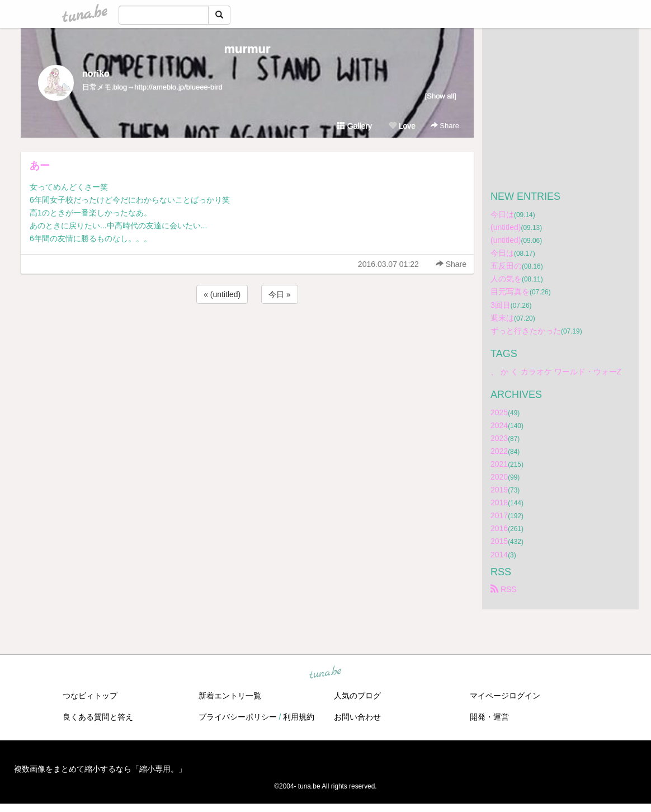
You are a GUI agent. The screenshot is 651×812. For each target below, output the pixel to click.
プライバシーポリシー (238, 717)
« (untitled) (222, 294)
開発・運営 (489, 717)
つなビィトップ (90, 696)
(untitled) (506, 227)
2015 (499, 541)
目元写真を (510, 292)
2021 (499, 464)
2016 (499, 528)
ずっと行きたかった (526, 331)
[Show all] (441, 96)
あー (40, 166)
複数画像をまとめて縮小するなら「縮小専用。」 (100, 769)
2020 (499, 477)
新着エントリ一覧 (230, 696)
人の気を (506, 279)
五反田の (506, 266)
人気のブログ (357, 696)
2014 (499, 555)
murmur (247, 49)
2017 (499, 515)
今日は (502, 214)
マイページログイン (505, 696)
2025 (499, 412)
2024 (499, 425)
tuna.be (325, 673)
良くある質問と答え (98, 717)
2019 (499, 490)
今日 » (280, 294)
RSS (504, 589)
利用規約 (299, 717)
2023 (499, 438)
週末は (502, 318)
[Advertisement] (247, 336)
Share (445, 126)
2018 (499, 503)
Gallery (355, 126)
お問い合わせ (357, 717)
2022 (499, 451)
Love (402, 126)
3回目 (501, 305)
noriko (96, 74)
